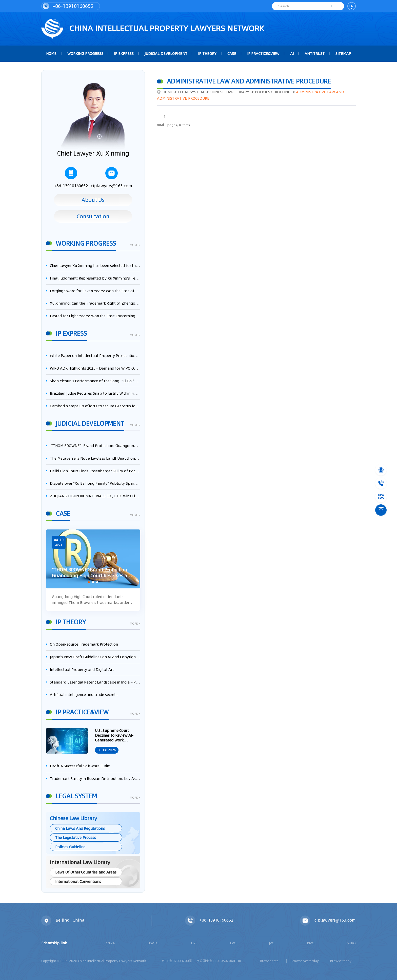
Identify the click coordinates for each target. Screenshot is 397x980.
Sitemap (343, 54)
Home (165, 92)
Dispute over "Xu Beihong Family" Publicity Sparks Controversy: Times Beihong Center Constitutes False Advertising (95, 483)
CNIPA (110, 943)
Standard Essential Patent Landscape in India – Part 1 (95, 682)
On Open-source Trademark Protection (84, 644)
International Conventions (78, 881)
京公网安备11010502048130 (219, 961)
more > (135, 245)
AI (292, 54)
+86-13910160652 (68, 6)
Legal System (191, 92)
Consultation (93, 216)
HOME (51, 54)
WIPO (352, 943)
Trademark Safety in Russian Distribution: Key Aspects (95, 779)
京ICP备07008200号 (177, 961)
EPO (233, 943)
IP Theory (207, 54)
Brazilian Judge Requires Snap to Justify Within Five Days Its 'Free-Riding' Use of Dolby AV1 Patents (95, 393)
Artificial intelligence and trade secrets (84, 695)
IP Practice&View (263, 54)
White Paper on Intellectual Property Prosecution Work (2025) (95, 356)
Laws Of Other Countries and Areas (86, 872)
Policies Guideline (70, 847)
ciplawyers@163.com (112, 178)
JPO (272, 943)
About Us (93, 200)
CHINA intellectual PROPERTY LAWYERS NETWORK (153, 29)
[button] (89, 582)
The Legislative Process (75, 837)
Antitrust (315, 54)
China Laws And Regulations (80, 828)
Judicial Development (166, 54)
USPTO (153, 943)
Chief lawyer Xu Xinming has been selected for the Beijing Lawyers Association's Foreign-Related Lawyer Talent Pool (95, 265)
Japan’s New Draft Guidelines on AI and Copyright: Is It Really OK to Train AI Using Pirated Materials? (95, 657)
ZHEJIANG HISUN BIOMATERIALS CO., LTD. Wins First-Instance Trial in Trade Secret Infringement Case (95, 496)
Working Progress (85, 54)
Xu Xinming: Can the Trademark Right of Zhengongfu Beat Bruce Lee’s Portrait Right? (95, 303)
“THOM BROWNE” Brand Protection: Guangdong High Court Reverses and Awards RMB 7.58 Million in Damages (95, 446)
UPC (194, 943)
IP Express (124, 54)
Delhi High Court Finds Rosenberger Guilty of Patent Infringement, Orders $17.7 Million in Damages (95, 471)
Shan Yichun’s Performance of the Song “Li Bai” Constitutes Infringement (95, 381)
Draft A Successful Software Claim (80, 766)
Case (232, 54)
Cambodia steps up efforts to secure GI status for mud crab (95, 406)
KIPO (311, 943)
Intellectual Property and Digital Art (82, 669)
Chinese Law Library (229, 92)
